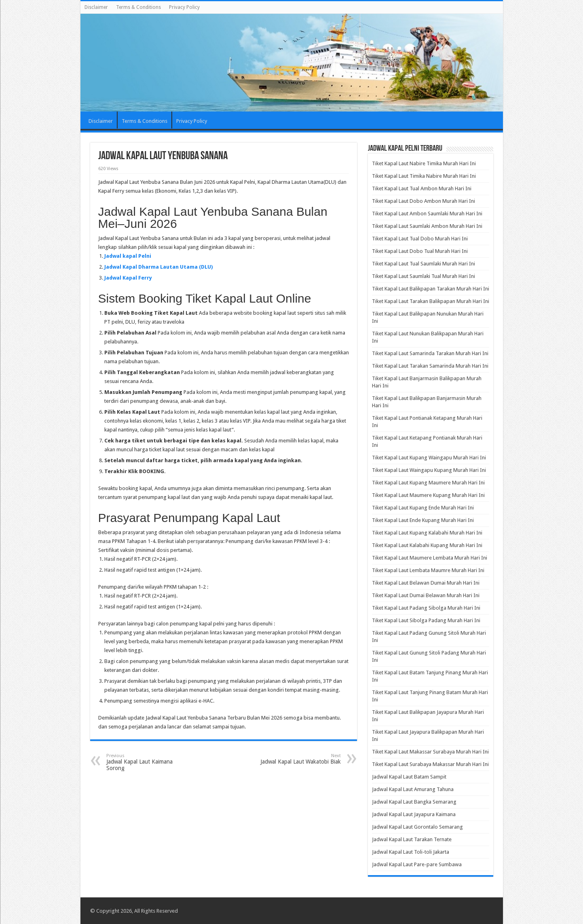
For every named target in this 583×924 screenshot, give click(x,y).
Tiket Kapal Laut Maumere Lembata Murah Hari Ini (430, 558)
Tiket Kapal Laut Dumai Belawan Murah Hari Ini (426, 595)
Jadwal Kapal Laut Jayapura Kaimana (414, 814)
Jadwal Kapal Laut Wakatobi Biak (299, 759)
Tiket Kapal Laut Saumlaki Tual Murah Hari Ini (424, 276)
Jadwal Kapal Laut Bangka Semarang (414, 802)
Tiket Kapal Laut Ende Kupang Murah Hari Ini (423, 520)
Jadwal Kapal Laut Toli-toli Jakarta (411, 852)
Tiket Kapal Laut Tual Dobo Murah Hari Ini (420, 239)
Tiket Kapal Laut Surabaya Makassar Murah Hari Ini (430, 764)
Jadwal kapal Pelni (128, 256)
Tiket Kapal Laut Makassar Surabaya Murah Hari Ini (430, 752)
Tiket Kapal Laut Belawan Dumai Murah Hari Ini (426, 583)
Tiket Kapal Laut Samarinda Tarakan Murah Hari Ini (430, 353)
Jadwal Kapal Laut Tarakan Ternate (412, 839)
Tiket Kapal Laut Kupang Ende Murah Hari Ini (423, 508)
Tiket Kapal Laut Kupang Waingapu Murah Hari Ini (429, 458)
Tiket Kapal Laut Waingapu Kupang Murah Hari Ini (429, 470)
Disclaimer (96, 7)
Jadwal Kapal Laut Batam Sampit (409, 777)
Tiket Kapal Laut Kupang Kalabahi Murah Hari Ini (427, 533)
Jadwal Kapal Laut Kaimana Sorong (148, 762)
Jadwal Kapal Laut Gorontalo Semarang (417, 827)
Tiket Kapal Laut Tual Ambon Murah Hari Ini (422, 188)
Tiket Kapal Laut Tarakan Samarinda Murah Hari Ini (430, 366)
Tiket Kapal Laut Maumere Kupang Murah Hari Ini (428, 495)
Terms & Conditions (138, 7)
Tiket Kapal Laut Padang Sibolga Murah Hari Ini (426, 608)
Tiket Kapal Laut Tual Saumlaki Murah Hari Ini (424, 264)
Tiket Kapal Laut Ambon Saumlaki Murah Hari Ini (427, 214)
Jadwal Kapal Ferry (128, 278)
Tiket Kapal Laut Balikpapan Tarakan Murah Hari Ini (431, 289)
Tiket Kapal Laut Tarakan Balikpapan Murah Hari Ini (431, 301)
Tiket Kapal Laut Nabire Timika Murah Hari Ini (424, 163)
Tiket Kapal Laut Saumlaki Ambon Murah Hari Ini (427, 226)
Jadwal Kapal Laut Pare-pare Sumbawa (417, 864)
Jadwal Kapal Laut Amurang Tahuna (413, 789)
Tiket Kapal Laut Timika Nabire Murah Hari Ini (424, 176)
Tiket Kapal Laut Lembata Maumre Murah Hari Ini (428, 570)
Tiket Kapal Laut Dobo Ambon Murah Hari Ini (424, 201)
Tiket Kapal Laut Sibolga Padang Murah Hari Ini (426, 620)
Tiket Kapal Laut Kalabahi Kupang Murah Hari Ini (427, 545)
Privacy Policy (184, 7)
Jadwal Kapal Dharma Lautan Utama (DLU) (158, 267)
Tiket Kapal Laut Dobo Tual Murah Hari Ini (420, 251)
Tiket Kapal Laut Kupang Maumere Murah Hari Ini (428, 483)
